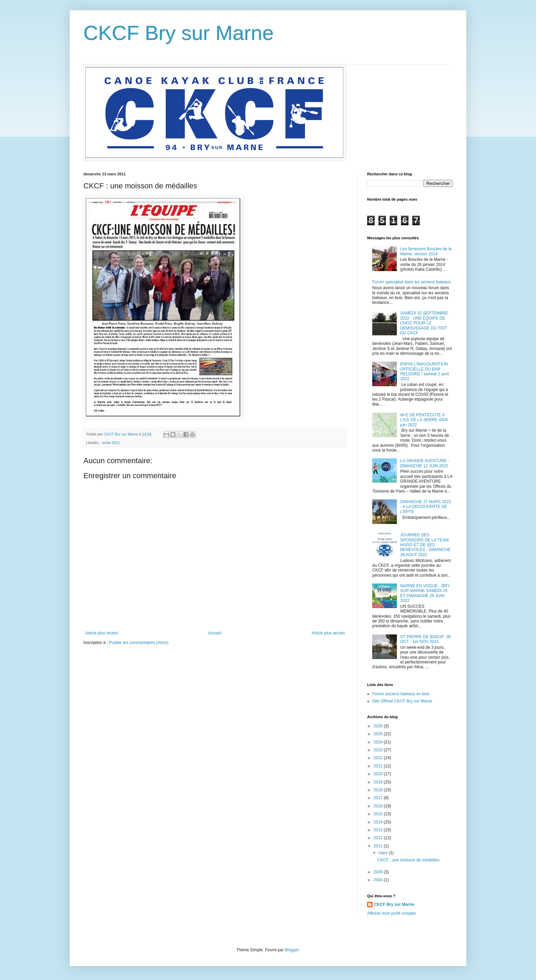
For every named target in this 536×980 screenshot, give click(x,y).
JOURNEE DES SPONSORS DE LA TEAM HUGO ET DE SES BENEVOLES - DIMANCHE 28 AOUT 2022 (425, 545)
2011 (379, 846)
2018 (379, 790)
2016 (379, 806)
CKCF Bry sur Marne (179, 33)
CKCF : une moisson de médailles (408, 860)
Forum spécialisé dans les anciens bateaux (411, 282)
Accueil (215, 633)
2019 (379, 782)
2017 (379, 798)
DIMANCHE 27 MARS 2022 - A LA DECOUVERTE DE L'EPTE (426, 507)
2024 (379, 742)
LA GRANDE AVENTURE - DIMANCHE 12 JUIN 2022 (425, 463)
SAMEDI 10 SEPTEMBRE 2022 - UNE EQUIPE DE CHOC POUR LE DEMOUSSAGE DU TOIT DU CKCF (424, 323)
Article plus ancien (328, 633)
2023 (379, 750)
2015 (379, 814)
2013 (379, 830)
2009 (379, 872)
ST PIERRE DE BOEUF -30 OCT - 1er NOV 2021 (426, 639)
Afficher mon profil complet (391, 913)
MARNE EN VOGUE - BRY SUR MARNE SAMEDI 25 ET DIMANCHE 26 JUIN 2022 (425, 593)
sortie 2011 (111, 443)
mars (384, 853)
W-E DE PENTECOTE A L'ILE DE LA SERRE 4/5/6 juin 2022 (424, 420)
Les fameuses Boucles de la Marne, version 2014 (426, 251)
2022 (379, 758)
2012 (379, 838)
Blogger (292, 950)
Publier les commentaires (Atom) (139, 643)
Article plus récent (101, 633)
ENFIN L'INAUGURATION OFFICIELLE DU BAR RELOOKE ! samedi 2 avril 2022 (425, 371)
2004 (379, 880)
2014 (379, 822)
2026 (379, 726)
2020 (379, 774)
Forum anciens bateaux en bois (401, 694)
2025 (379, 734)
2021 (379, 766)
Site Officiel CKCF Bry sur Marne (402, 701)
